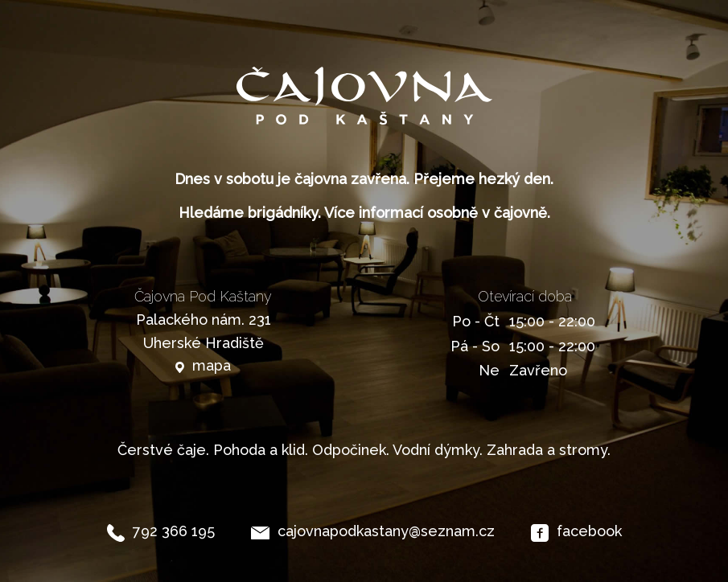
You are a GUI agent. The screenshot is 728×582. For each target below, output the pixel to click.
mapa (212, 365)
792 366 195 (174, 531)
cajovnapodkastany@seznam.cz (386, 531)
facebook (589, 531)
